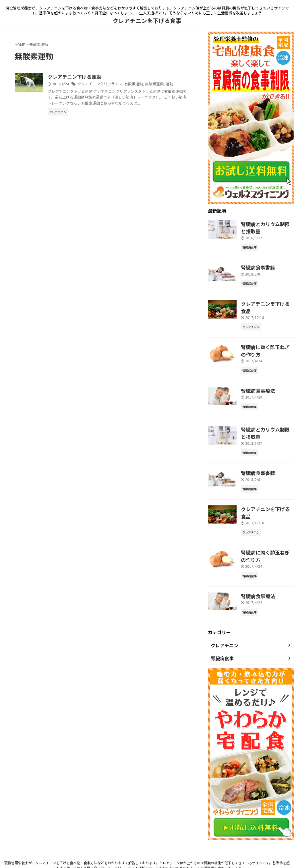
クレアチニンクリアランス (127, 84)
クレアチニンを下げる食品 (265, 300)
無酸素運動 (177, 84)
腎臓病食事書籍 (255, 265)
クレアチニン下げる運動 (102, 77)
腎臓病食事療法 (255, 377)
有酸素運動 (158, 84)
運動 (80, 90)
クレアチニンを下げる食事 (147, 21)
